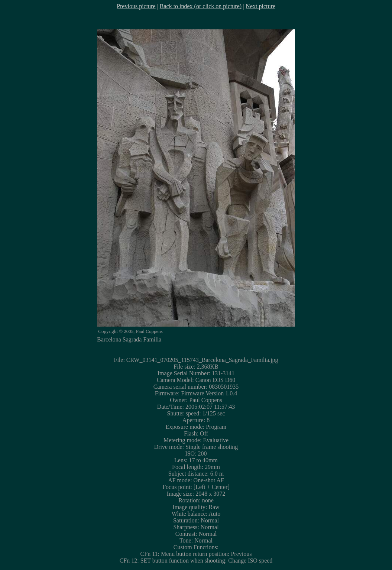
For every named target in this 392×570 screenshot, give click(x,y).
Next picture (260, 6)
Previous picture (136, 6)
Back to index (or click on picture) (201, 6)
